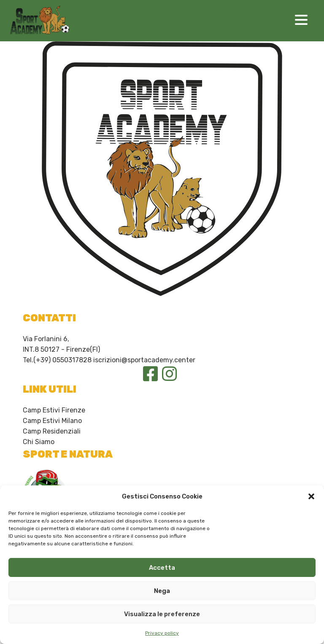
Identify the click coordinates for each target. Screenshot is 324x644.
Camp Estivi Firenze (54, 410)
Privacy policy (162, 633)
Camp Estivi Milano (52, 421)
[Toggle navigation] (301, 21)
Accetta (162, 568)
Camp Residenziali (52, 431)
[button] (311, 496)
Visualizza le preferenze (162, 614)
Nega (162, 591)
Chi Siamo (39, 442)
